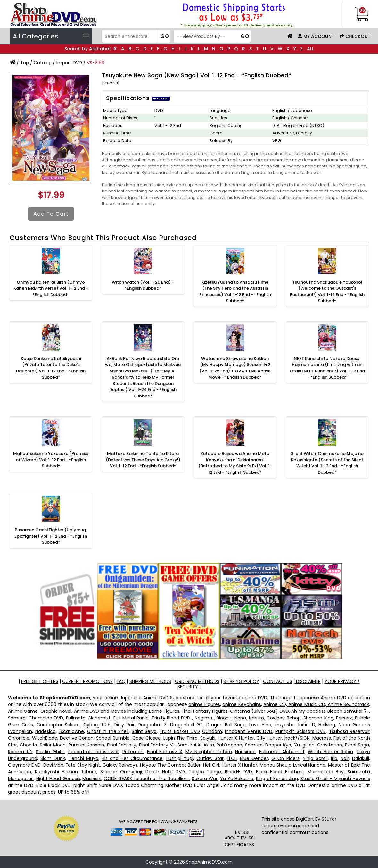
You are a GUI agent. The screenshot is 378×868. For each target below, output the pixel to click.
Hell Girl (211, 765)
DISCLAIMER (308, 681)
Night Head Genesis (58, 779)
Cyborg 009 (97, 725)
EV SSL (243, 832)
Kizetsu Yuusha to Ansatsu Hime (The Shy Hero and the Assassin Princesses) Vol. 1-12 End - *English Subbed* (235, 292)
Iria (334, 758)
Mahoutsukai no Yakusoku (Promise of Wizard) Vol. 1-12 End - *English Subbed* (51, 460)
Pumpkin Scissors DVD (301, 731)
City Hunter (269, 738)
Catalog (43, 63)
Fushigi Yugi (180, 758)
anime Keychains (242, 704)
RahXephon (229, 745)
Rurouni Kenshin (86, 745)
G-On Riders (285, 758)
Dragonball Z (152, 725)
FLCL (232, 758)
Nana (240, 718)
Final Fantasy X (165, 752)
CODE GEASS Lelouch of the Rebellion (147, 779)
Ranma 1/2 (20, 752)
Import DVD (69, 63)
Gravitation (330, 745)
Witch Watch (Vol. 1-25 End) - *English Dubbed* (143, 285)
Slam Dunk (53, 758)
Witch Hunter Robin (330, 752)
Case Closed (147, 738)
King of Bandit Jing (277, 779)
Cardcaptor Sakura (58, 725)
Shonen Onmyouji (121, 772)
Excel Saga (357, 745)
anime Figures (204, 704)
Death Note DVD (165, 772)
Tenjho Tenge (205, 772)
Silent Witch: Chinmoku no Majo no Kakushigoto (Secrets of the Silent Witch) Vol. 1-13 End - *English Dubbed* (327, 463)
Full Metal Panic (131, 718)
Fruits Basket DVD (180, 731)
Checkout (355, 36)
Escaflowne (71, 731)
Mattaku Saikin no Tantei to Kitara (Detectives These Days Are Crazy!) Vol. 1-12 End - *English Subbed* (143, 460)
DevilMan (53, 765)
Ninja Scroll (315, 758)
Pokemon (133, 752)
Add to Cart (51, 214)
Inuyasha (285, 725)
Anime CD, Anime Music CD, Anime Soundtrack (316, 704)
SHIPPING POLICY (241, 681)
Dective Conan (77, 738)
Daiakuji (361, 758)
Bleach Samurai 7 (347, 711)
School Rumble (113, 738)
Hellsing (327, 725)
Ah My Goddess (308, 711)
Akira (209, 745)
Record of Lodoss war (94, 752)
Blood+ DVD (238, 772)
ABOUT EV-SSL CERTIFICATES (240, 841)
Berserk (344, 718)
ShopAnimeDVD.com (209, 862)
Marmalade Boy (326, 772)
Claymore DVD (24, 765)
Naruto (256, 718)
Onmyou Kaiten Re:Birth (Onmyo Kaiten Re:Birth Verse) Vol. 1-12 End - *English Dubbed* (51, 288)
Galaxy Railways (120, 765)
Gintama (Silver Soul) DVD (259, 711)
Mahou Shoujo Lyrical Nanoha (293, 765)
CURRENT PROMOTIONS (87, 681)
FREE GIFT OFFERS (40, 681)
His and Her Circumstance (132, 758)
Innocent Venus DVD (249, 731)
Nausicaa (245, 752)
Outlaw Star (210, 758)
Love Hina (260, 725)
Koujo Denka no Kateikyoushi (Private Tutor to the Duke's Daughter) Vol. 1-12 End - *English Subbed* (51, 368)
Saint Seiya (144, 731)
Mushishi (92, 779)
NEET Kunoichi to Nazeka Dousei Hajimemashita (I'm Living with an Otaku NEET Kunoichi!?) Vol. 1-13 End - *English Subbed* (327, 368)
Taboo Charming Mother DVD (159, 785)
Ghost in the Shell (108, 731)
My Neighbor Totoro (209, 752)
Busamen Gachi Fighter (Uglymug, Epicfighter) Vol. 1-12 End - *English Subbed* (51, 536)
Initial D (307, 725)
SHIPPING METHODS (150, 681)
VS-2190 (96, 63)
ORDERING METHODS (197, 681)
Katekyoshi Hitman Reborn (66, 772)
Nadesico (45, 731)
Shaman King (318, 718)
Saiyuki (208, 738)
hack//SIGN (297, 738)
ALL (310, 49)
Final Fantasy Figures (205, 711)
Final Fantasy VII (157, 745)
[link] (243, 817)
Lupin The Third (181, 738)
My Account (316, 36)
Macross (322, 738)
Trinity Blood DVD (172, 718)
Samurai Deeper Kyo (268, 745)
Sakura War (205, 779)
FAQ (121, 681)
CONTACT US (278, 681)
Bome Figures (164, 711)
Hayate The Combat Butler (170, 765)
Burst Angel (208, 785)
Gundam (212, 731)
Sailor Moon (53, 745)
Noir (345, 758)
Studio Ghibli (50, 752)
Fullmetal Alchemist (88, 718)
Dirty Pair (124, 725)
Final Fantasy (122, 745)
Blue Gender (254, 758)
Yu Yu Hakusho (237, 779)
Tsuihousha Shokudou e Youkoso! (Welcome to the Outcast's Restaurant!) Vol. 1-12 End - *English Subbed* (327, 292)
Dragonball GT (186, 725)
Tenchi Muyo (83, 758)
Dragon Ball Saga (226, 725)
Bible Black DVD (53, 785)
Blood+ (224, 718)
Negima (204, 718)
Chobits (28, 745)
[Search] (136, 36)
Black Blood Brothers (280, 772)
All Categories (51, 36)
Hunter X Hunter (236, 738)
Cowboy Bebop (284, 718)
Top (25, 63)
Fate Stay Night (83, 765)
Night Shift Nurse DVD (98, 785)
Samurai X (189, 745)
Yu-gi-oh (304, 745)
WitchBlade (45, 738)
